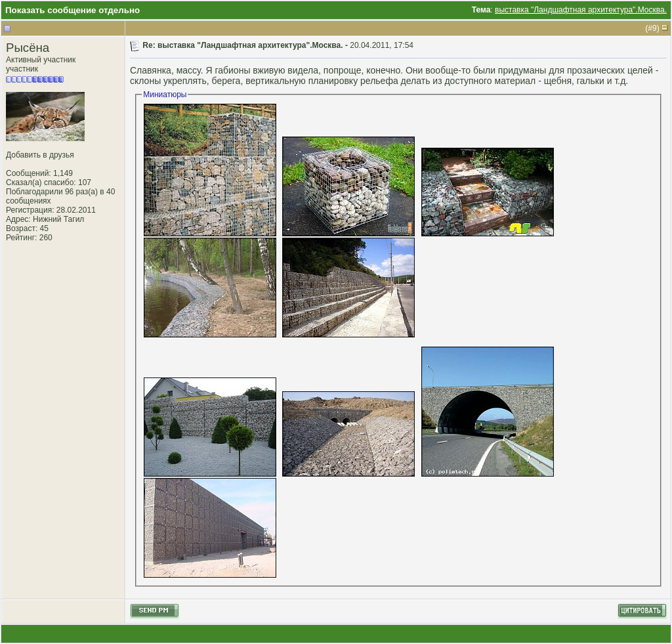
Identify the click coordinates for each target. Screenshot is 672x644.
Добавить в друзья (40, 155)
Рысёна (28, 48)
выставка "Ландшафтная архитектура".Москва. (581, 10)
